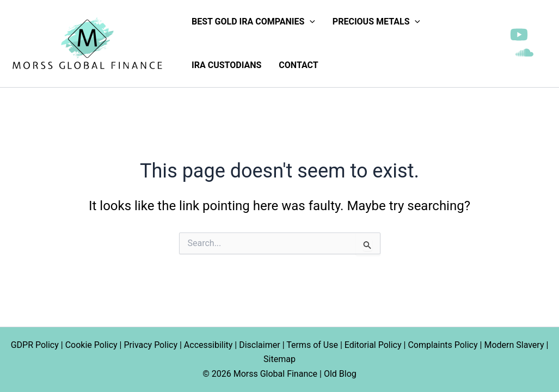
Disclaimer (259, 345)
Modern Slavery (514, 345)
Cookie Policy (91, 345)
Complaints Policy (443, 345)
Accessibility (208, 345)
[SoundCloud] (524, 53)
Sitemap (279, 359)
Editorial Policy (373, 345)
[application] (310, 22)
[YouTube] (519, 35)
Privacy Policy (150, 345)
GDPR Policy (35, 345)
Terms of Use (312, 345)
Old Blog (340, 374)
